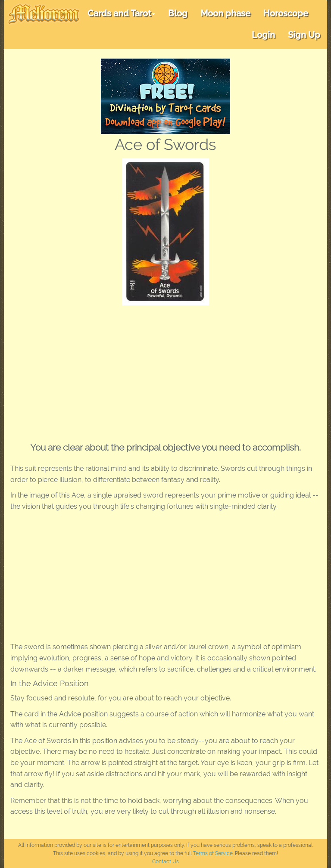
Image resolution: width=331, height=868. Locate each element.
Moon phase (225, 13)
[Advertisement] (165, 370)
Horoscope (286, 13)
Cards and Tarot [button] (121, 13)
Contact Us (165, 862)
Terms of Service (213, 853)
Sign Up (304, 35)
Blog (178, 13)
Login (263, 35)
